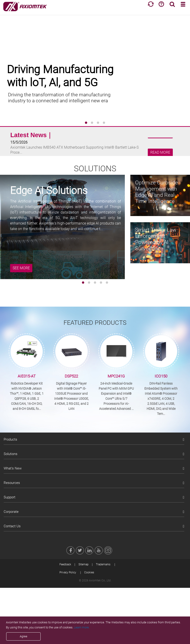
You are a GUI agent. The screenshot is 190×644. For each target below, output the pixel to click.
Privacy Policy (68, 572)
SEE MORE (21, 268)
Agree (24, 636)
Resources (12, 483)
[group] (95, 69)
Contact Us (12, 526)
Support (10, 497)
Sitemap (84, 564)
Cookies (89, 572)
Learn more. (82, 627)
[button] (86, 123)
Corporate (11, 512)
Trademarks (103, 564)
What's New (13, 468)
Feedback (65, 564)
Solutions (11, 454)
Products (10, 439)
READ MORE (160, 153)
